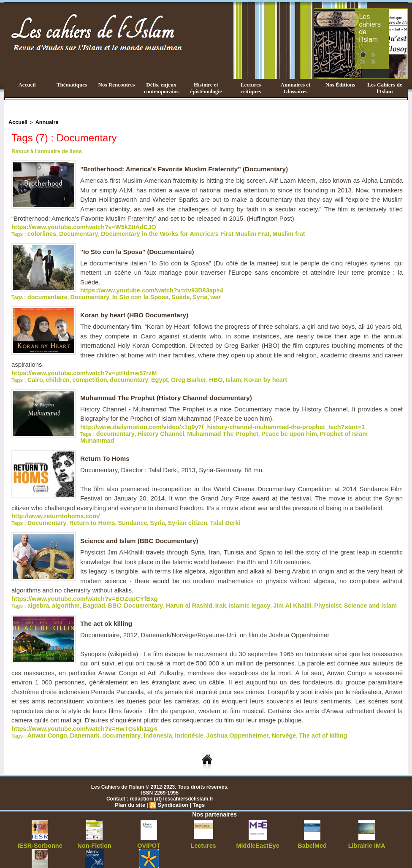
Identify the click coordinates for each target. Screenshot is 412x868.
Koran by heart (228, 374)
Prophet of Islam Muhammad (317, 426)
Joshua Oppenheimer (203, 718)
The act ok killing (108, 607)
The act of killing (275, 718)
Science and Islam (316, 590)
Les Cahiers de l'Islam (385, 88)
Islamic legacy (214, 590)
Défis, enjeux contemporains (161, 88)
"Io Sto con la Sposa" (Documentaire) (140, 249)
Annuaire (43, 122)
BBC (101, 590)
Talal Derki (193, 509)
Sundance (115, 509)
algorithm (60, 590)
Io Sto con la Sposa (122, 293)
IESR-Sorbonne (40, 827)
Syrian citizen (161, 509)
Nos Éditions (340, 85)
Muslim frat (245, 231)
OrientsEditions (149, 855)
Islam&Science (94, 855)
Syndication (172, 787)
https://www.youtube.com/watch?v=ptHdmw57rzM (72, 368)
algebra (37, 590)
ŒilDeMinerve (40, 855)
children (53, 374)
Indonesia (136, 718)
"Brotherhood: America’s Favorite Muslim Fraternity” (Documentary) (190, 168)
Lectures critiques (251, 88)
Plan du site (131, 787)
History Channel (150, 426)
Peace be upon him (257, 426)
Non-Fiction (94, 827)
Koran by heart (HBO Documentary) (137, 310)
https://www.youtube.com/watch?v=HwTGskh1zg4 (72, 712)
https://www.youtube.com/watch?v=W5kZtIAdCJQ (71, 225)
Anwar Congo (43, 718)
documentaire (44, 293)
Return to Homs (81, 509)
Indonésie (163, 718)
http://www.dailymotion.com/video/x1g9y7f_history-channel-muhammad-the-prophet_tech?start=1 (198, 420)
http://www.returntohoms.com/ (48, 503)
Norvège (242, 718)
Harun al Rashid (163, 590)
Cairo (34, 374)
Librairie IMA (367, 827)
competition (80, 374)
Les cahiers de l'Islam (387, 18)
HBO (186, 374)
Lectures (203, 827)
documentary (113, 374)
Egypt (138, 374)
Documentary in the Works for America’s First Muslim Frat (159, 231)
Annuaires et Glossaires (296, 88)
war (186, 293)
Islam (201, 374)
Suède (155, 293)
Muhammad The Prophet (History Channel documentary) (171, 391)
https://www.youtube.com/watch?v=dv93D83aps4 (140, 287)
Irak (190, 590)
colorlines (39, 231)
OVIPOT (149, 827)
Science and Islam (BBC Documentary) (142, 526)
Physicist (280, 590)
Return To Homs (106, 446)
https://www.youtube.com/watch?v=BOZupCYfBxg (72, 584)
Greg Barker (163, 374)
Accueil (27, 85)
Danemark (75, 718)
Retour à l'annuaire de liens (44, 150)
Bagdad (84, 590)
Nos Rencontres (117, 85)
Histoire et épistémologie (206, 88)
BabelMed (312, 827)
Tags (197, 787)
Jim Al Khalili (250, 590)
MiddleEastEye (258, 827)
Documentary (70, 231)
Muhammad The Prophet (202, 426)
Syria (172, 293)
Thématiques (72, 85)
